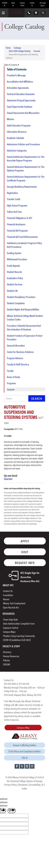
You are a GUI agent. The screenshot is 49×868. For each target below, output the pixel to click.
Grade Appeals (13, 266)
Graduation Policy (15, 278)
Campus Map (23, 727)
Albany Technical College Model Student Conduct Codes (25, 318)
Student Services (15, 284)
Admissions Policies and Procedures (23, 144)
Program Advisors (15, 358)
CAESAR (6, 664)
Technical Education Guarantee (21, 94)
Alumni (6, 599)
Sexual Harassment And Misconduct (23, 113)
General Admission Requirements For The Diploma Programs (26, 169)
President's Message (16, 75)
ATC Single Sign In (43, 4)
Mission (10, 119)
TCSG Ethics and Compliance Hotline (24, 751)
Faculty (10, 371)
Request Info (25, 563)
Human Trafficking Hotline (25, 745)
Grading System (14, 253)
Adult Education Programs (19, 125)
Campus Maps (9, 632)
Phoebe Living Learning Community (19, 636)
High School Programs (17, 205)
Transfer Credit (14, 199)
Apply (25, 541)
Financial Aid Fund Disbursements (22, 237)
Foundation (8, 595)
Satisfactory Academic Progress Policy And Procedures (24, 245)
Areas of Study (13, 377)
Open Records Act (11, 607)
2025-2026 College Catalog (20, 51)
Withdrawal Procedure (17, 259)
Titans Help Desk (10, 619)
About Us (13, 4)
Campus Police (22, 4)
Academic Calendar (16, 138)
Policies (6, 660)
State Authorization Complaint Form (19, 623)
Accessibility (35, 785)
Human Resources (11, 656)
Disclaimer (23, 785)
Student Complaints (16, 303)
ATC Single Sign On (30, 577)
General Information (16, 345)
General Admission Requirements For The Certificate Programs (26, 178)
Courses (37, 51)
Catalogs (17, 48)
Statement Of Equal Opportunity (21, 100)
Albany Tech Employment (14, 603)
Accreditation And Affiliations (20, 81)
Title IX (24, 758)
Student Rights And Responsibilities (23, 309)
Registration (12, 193)
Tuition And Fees (14, 212)
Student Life (12, 291)
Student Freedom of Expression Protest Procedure (25, 337)
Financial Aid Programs (17, 230)
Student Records (14, 272)
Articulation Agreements (18, 88)
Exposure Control (11, 628)
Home (8, 48)
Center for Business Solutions (20, 352)
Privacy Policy (10, 785)
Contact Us (32, 4)
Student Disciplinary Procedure (21, 297)
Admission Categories (17, 150)
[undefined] (11, 811)
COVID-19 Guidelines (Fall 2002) (17, 640)
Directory (7, 652)
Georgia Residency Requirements (22, 187)
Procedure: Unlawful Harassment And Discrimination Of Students (24, 327)
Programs (11, 383)
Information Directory (17, 132)
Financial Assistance (16, 224)
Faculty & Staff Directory (18, 364)
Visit (25, 552)
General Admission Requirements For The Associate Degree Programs (26, 159)
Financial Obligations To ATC (20, 218)
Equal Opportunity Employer (20, 107)
